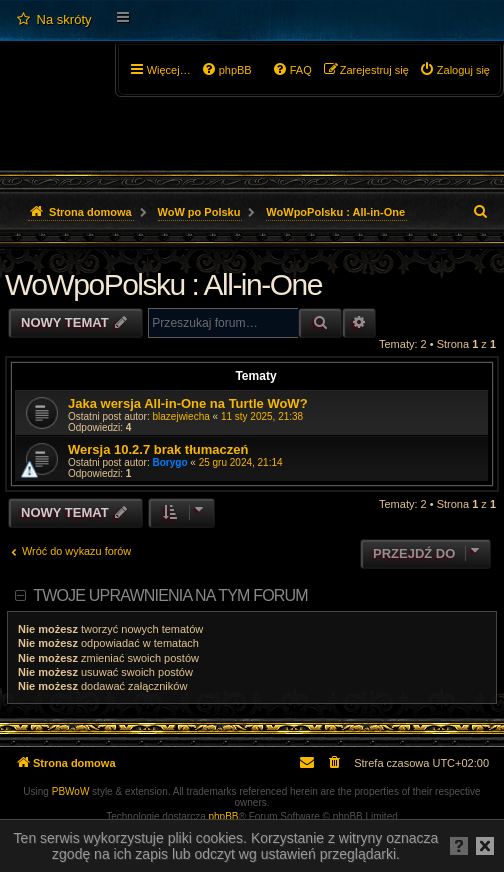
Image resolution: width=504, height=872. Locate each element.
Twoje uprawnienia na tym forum (170, 595)
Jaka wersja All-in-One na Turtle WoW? (188, 403)
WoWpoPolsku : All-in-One (163, 284)
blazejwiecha (181, 416)
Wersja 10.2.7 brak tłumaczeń (158, 449)
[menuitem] (53, 20)
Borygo (170, 462)
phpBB (224, 816)
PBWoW (71, 791)
